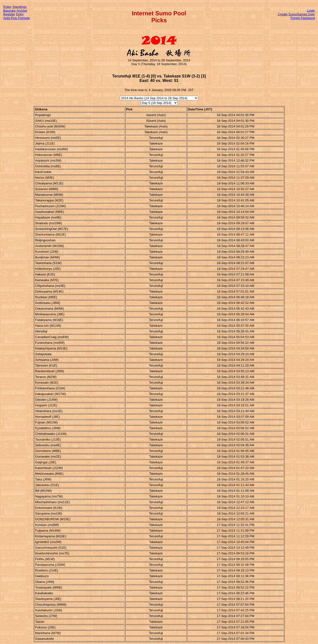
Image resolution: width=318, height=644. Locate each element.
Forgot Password (303, 18)
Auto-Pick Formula (16, 18)
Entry (20, 14)
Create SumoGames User (296, 14)
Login (311, 11)
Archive (22, 11)
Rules (7, 7)
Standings (20, 7)
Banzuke (10, 11)
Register (9, 14)
